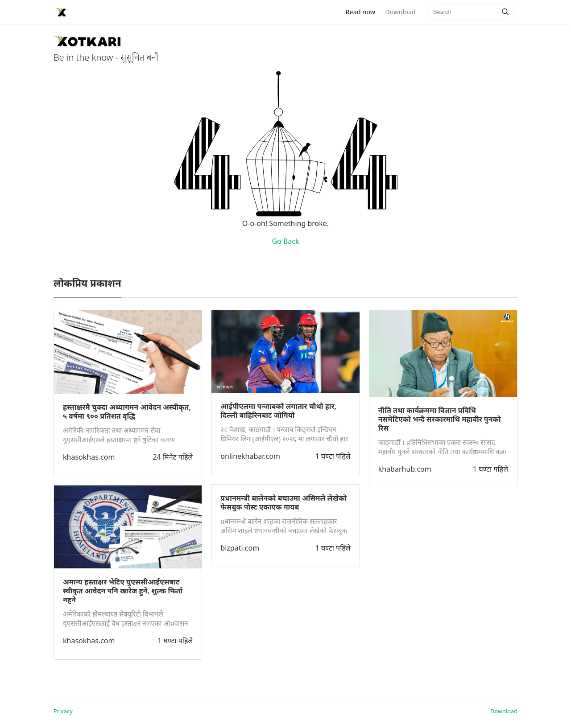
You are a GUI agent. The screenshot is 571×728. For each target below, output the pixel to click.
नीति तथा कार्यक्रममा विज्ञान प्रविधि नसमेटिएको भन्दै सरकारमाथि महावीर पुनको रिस (440, 419)
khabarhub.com (405, 469)
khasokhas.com (89, 457)
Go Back (285, 241)
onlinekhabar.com (250, 456)
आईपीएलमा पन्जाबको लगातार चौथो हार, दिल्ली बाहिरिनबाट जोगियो (278, 411)
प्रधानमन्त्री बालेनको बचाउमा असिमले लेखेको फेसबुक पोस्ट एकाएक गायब (283, 502)
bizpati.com (240, 548)
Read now (363, 11)
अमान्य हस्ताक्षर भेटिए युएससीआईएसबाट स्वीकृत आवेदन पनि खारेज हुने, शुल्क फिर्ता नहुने (123, 591)
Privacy (63, 711)
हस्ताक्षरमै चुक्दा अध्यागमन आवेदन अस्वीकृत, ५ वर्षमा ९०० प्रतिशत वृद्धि (127, 411)
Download (400, 12)
